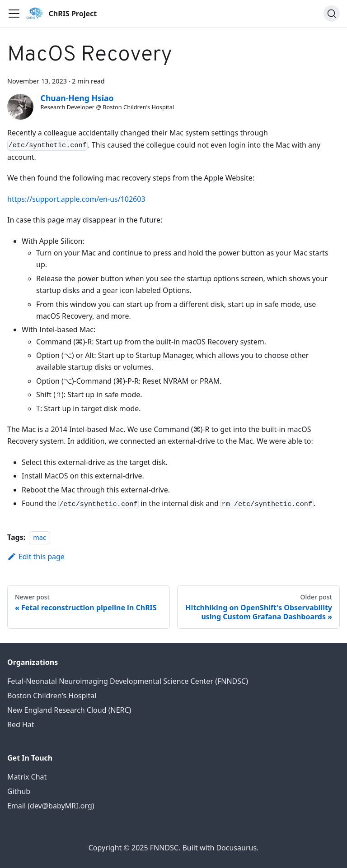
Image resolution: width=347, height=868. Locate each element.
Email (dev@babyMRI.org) (51, 806)
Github (19, 791)
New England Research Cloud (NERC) (69, 710)
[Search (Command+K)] (332, 14)
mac (39, 537)
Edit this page (36, 557)
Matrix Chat (27, 777)
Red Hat (21, 724)
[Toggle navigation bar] (14, 14)
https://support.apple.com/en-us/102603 (76, 199)
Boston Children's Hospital (52, 696)
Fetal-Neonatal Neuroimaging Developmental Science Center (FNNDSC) (128, 681)
